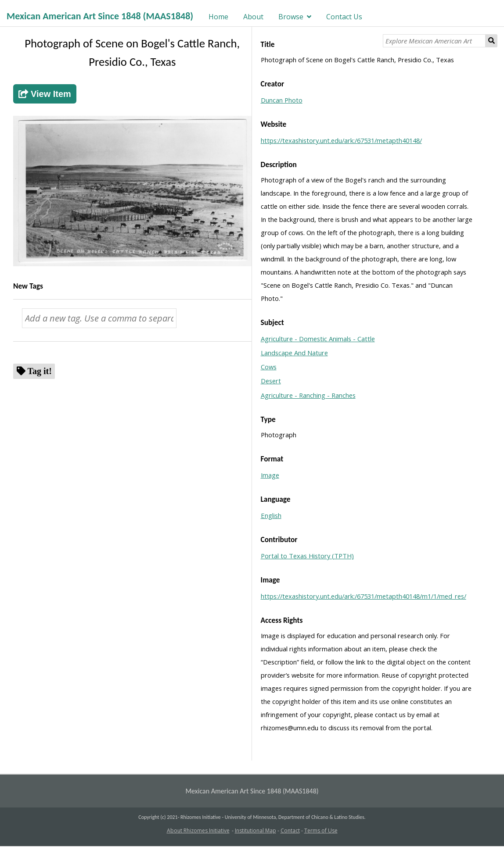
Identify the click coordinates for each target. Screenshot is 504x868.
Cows (269, 367)
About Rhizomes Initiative (198, 830)
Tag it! (40, 371)
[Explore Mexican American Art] (434, 41)
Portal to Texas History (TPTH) (307, 556)
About (253, 17)
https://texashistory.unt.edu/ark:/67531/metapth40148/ (341, 140)
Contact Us (344, 17)
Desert (271, 381)
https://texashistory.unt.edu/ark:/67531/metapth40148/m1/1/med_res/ (364, 596)
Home (218, 17)
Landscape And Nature (294, 353)
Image (270, 475)
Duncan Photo (282, 100)
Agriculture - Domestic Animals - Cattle (318, 339)
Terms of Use (321, 830)
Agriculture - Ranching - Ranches (308, 395)
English (271, 515)
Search (491, 41)
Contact (290, 830)
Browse (291, 17)
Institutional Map (256, 830)
